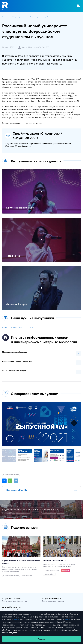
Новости (67, 17)
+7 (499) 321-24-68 (12, 598)
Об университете (19, 17)
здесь (16, 619)
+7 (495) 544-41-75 (52, 598)
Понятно (41, 639)
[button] (78, 404)
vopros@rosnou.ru (11, 607)
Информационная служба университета (45, 17)
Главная (5, 17)
